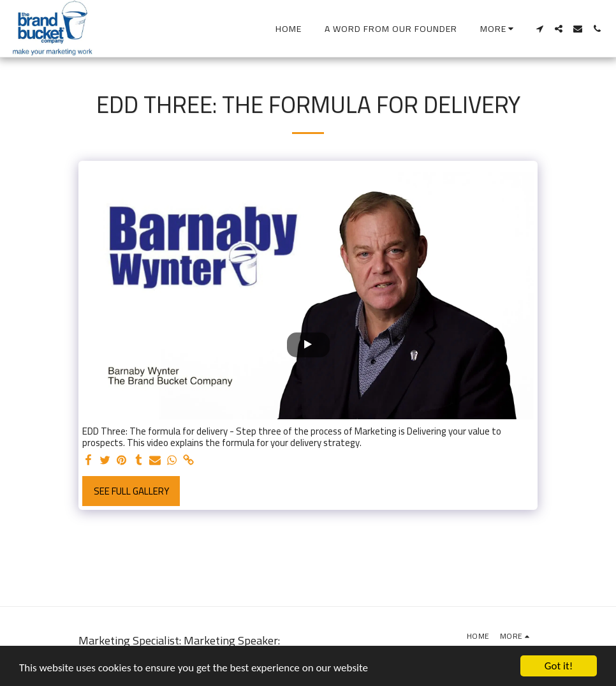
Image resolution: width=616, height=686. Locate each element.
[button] (539, 29)
